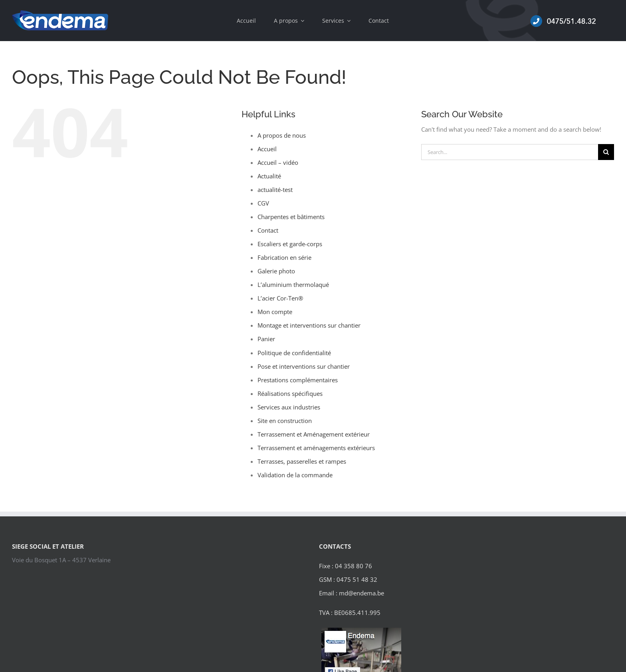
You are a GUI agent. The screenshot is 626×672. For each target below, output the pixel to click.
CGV (263, 203)
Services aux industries (289, 407)
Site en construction (285, 421)
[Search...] (510, 152)
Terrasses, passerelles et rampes (302, 461)
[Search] (606, 152)
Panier (266, 339)
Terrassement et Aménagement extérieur (314, 434)
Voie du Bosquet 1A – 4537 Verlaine (61, 560)
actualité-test (275, 190)
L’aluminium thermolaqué (293, 285)
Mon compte (275, 312)
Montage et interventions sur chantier (309, 325)
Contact (268, 230)
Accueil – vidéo (278, 162)
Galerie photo (276, 271)
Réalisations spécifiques (290, 393)
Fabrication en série (284, 257)
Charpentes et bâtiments (291, 217)
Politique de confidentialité (294, 353)
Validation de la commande (295, 475)
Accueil (267, 149)
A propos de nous (282, 135)
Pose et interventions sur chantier (304, 366)
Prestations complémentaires (298, 380)
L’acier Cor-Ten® (280, 298)
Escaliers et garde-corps (290, 244)
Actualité (269, 176)
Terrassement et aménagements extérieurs (316, 448)
